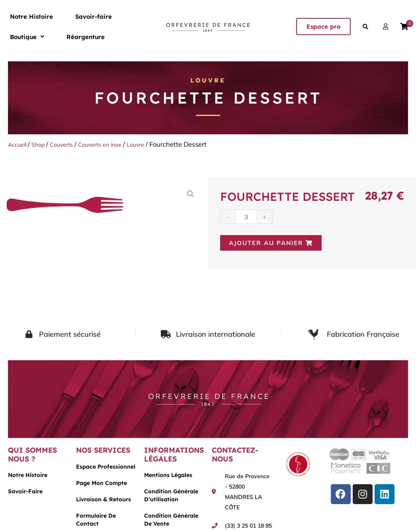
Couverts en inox (113, 144)
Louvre (208, 80)
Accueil (19, 144)
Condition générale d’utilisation (171, 498)
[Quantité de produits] (247, 217)
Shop (43, 144)
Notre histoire (28, 477)
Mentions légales (168, 477)
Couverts (69, 144)
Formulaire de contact (96, 522)
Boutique (111, 16)
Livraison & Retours (104, 501)
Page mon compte (102, 485)
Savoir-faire (70, 16)
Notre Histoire (23, 16)
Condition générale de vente (171, 522)
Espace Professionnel (106, 469)
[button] (111, 16)
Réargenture (21, 38)
